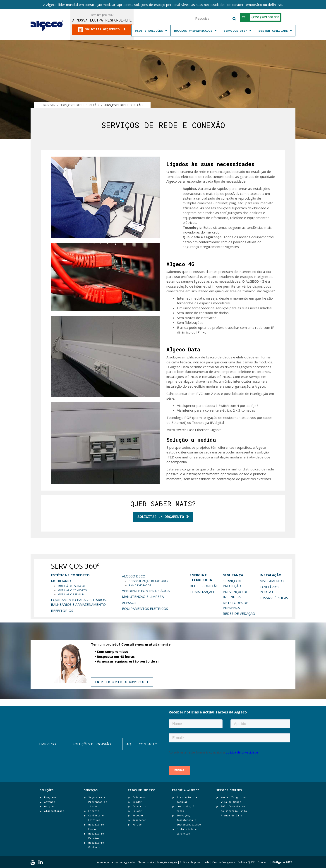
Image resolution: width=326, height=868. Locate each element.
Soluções (47, 790)
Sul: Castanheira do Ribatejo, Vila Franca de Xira (234, 811)
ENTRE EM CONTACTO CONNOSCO (120, 682)
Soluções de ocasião (92, 744)
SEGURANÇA (233, 575)
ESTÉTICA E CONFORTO (70, 575)
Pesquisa (231, 19)
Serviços (91, 790)
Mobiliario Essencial (96, 827)
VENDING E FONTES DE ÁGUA (146, 591)
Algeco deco (134, 576)
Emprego (48, 744)
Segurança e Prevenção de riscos (98, 802)
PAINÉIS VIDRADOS (140, 585)
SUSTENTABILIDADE (275, 31)
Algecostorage (54, 811)
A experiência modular (187, 800)
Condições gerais (224, 862)
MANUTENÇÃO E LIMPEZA (143, 596)
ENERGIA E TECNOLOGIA (201, 577)
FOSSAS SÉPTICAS (274, 598)
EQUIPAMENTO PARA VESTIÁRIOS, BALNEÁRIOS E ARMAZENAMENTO (79, 602)
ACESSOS (129, 603)
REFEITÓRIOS (62, 610)
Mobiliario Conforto (96, 845)
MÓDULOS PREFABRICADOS (195, 31)
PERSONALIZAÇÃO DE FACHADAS (148, 581)
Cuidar (137, 802)
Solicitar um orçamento (161, 517)
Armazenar (139, 820)
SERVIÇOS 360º (237, 31)
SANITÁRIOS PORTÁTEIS (270, 589)
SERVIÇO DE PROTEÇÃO (233, 583)
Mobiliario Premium (96, 836)
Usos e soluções (151, 31)
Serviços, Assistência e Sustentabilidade (189, 820)
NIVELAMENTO (272, 581)
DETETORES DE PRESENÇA (235, 605)
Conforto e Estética (96, 818)
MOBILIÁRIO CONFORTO (72, 590)
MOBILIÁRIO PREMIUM (71, 594)
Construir (139, 806)
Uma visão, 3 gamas (186, 809)
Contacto (148, 744)
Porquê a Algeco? (186, 790)
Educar (137, 811)
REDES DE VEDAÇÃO (239, 613)
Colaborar (139, 797)
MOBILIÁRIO (61, 581)
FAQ (128, 744)
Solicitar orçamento (100, 30)
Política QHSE (246, 862)
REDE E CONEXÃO (204, 586)
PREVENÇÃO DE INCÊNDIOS (235, 594)
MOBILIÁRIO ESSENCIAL (72, 586)
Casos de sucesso (142, 790)
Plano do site (146, 862)
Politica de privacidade (195, 862)
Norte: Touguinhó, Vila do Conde (234, 800)
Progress (50, 797)
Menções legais (167, 862)
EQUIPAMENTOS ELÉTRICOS (145, 608)
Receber (138, 815)
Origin (49, 806)
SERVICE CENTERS (229, 790)
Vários (137, 824)
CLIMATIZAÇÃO (202, 592)
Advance (50, 802)
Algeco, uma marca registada (116, 862)
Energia (94, 811)
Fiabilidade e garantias (187, 831)
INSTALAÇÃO (271, 575)
